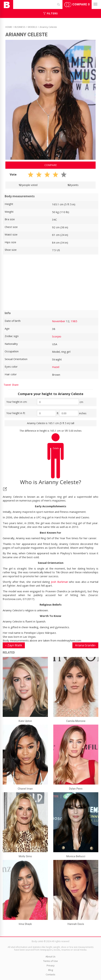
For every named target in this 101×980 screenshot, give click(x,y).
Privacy (51, 965)
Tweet (7, 385)
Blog (51, 970)
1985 (74, 321)
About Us (50, 956)
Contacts (50, 974)
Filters (50, 13)
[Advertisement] (50, 282)
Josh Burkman (60, 582)
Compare (77, 5)
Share (15, 385)
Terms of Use (50, 961)
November (59, 321)
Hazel (56, 367)
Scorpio (57, 336)
